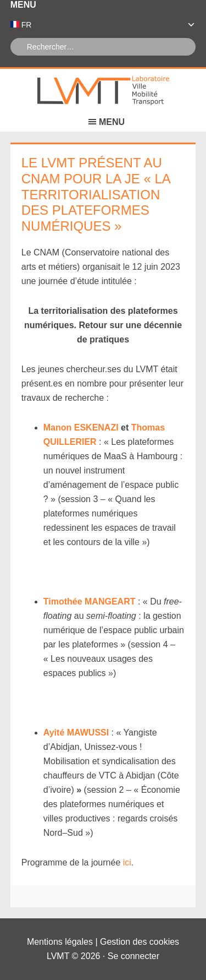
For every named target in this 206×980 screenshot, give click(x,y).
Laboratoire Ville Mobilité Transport (103, 91)
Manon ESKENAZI (81, 428)
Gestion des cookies (140, 942)
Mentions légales (60, 942)
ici (126, 862)
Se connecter (133, 956)
